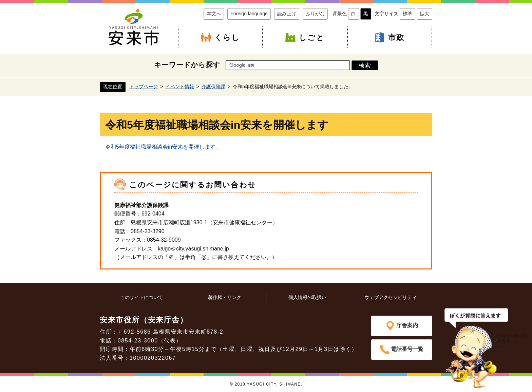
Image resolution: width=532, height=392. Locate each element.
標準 (407, 14)
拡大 (424, 14)
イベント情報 (180, 87)
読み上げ (287, 14)
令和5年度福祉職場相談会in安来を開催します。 (163, 147)
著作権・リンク (225, 297)
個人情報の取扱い (307, 297)
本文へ (214, 14)
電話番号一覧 (407, 349)
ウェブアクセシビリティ (391, 297)
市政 (396, 38)
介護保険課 (213, 87)
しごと (312, 38)
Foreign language (249, 14)
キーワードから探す (187, 65)
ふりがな (315, 14)
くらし (227, 38)
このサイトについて (141, 297)
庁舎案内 (407, 325)
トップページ (144, 87)
